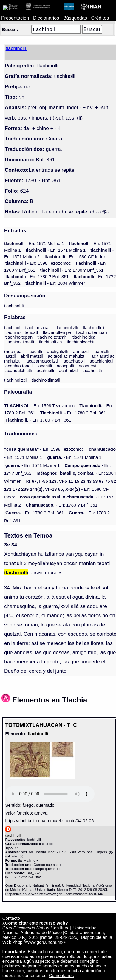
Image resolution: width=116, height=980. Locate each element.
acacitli (45, 366)
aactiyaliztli (58, 352)
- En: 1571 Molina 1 (34, 244)
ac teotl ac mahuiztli (67, 356)
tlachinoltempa (57, 332)
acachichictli (101, 361)
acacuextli (89, 366)
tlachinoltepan (19, 337)
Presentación (15, 18)
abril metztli (32, 356)
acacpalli (65, 366)
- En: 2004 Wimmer (55, 283)
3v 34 (11, 545)
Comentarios (61, 976)
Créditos (100, 18)
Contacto (11, 918)
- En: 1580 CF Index (75, 257)
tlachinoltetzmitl (53, 337)
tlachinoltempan (91, 332)
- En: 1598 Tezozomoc (38, 263)
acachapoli (74, 361)
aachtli (36, 352)
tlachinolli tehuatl (22, 332)
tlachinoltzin (50, 342)
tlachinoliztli (67, 328)
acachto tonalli (19, 366)
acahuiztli (93, 371)
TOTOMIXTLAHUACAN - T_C (41, 725)
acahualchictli (19, 371)
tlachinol (12, 328)
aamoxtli (81, 352)
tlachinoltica (84, 337)
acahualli (45, 371)
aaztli (10, 356)
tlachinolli (38, 734)
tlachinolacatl (38, 328)
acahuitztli (69, 371)
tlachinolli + (94, 328)
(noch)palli (14, 352)
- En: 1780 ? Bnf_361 (72, 270)
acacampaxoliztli (43, 361)
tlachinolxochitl (81, 342)
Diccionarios (46, 18)
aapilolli (102, 352)
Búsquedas (75, 18)
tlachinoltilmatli (20, 342)
